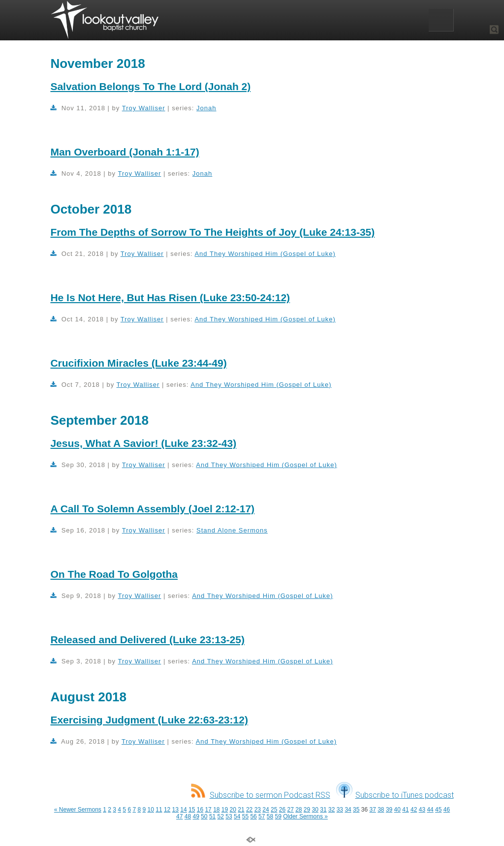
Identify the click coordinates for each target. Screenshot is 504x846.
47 (179, 816)
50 (204, 816)
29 (307, 810)
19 (225, 810)
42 (414, 810)
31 (323, 810)
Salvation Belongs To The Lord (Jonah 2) (150, 86)
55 (245, 816)
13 (175, 810)
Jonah (206, 108)
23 (258, 810)
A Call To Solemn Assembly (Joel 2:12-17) (152, 509)
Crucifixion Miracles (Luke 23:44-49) (138, 363)
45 (438, 810)
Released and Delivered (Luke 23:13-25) (147, 640)
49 (196, 816)
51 (212, 816)
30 (315, 810)
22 (249, 810)
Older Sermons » (305, 816)
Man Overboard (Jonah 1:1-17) (125, 152)
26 (282, 810)
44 (430, 810)
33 (340, 810)
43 (422, 810)
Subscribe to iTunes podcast (395, 795)
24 (266, 810)
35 (356, 810)
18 (216, 810)
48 (188, 816)
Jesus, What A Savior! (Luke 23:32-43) (143, 443)
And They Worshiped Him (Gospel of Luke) (265, 254)
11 (159, 810)
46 (447, 810)
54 (237, 816)
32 (331, 810)
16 (200, 810)
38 (381, 810)
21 (241, 810)
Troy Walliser (144, 108)
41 (405, 810)
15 (192, 810)
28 (299, 810)
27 (290, 810)
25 (274, 810)
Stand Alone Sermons (232, 530)
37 (372, 810)
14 (183, 810)
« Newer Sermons (78, 810)
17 (208, 810)
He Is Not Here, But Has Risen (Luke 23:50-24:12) (170, 298)
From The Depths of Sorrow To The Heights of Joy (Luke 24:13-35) (212, 232)
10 (151, 810)
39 (389, 810)
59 (278, 816)
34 (348, 810)
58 (270, 816)
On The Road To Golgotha (114, 574)
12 (167, 810)
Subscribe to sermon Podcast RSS (261, 795)
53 (229, 816)
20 (233, 810)
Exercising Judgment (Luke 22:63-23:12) (149, 720)
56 (253, 816)
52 (221, 816)
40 (397, 810)
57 (262, 816)
